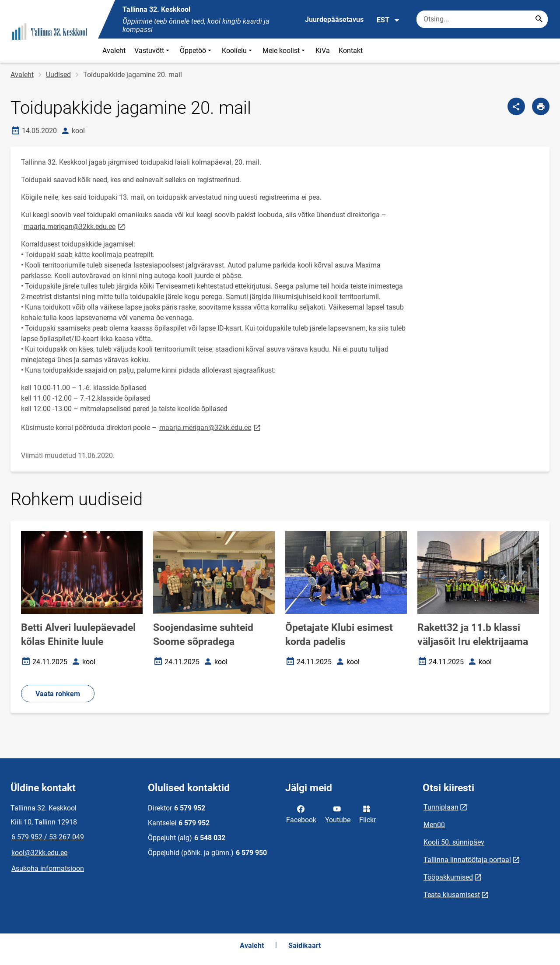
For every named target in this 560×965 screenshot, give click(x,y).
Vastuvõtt (153, 51)
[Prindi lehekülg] (541, 106)
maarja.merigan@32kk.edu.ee (75, 226)
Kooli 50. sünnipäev (454, 842)
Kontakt (351, 51)
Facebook (301, 814)
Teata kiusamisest (452, 895)
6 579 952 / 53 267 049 (48, 837)
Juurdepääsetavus (334, 19)
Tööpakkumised (448, 877)
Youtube (338, 814)
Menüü (434, 825)
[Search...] (539, 19)
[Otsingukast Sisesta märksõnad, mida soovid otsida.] (482, 19)
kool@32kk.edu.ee (39, 853)
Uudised (58, 75)
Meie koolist (285, 51)
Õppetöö (196, 51)
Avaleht (114, 51)
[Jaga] (516, 106)
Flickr (367, 814)
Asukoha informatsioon (48, 868)
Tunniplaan (441, 807)
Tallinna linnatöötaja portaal (467, 860)
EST (388, 20)
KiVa (323, 51)
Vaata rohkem (58, 694)
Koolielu (238, 51)
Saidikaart (304, 946)
